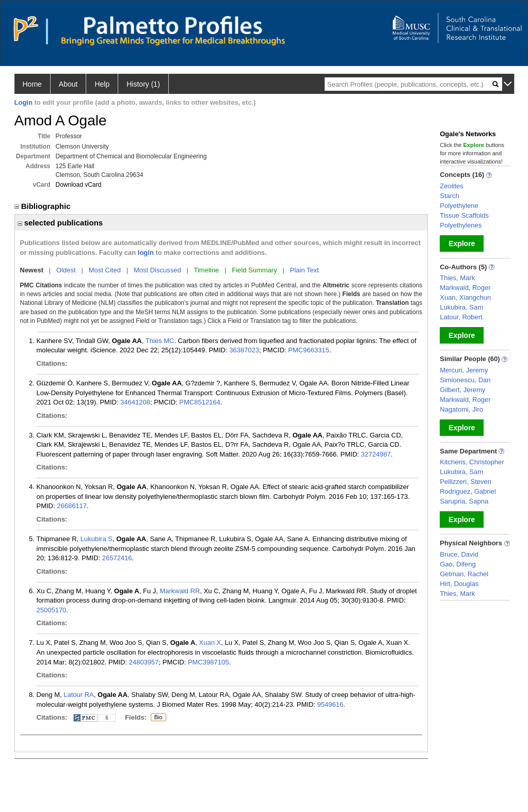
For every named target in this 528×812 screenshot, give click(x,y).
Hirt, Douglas (459, 584)
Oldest (66, 270)
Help (102, 84)
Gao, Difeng (458, 564)
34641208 (135, 402)
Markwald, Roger (465, 288)
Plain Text (305, 270)
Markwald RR (180, 591)
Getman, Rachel (464, 574)
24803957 (144, 662)
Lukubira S (97, 539)
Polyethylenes (461, 225)
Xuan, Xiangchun (465, 297)
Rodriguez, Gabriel (468, 491)
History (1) (143, 84)
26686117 (72, 506)
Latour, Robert (461, 317)
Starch (450, 196)
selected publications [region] (60, 223)
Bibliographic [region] (44, 206)
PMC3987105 (209, 662)
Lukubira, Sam (461, 307)
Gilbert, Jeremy (462, 390)
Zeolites (452, 186)
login (146, 253)
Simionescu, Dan (465, 380)
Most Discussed (157, 270)
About (68, 84)
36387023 (244, 350)
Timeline (207, 270)
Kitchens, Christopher (472, 462)
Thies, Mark (457, 278)
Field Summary (254, 270)
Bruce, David (459, 554)
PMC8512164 (200, 402)
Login (23, 102)
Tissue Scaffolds (464, 215)
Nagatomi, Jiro (461, 409)
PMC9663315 (309, 350)
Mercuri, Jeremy (464, 370)
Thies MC (160, 341)
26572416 (117, 558)
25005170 (52, 610)
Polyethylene (459, 206)
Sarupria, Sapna (464, 501)
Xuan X (210, 643)
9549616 (331, 704)
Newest (32, 270)
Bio (158, 718)
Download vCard (79, 185)
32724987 (376, 454)
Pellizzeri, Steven (466, 482)
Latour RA (79, 695)
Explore (462, 243)
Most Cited (105, 270)
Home (32, 84)
